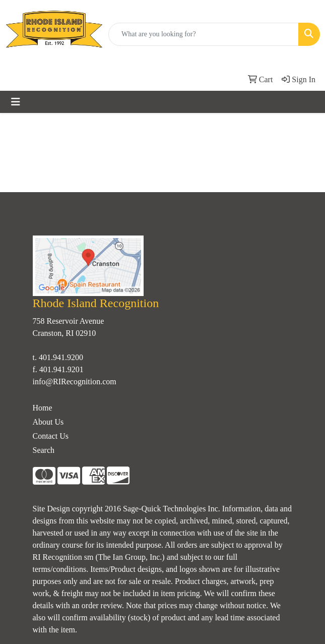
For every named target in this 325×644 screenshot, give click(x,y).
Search (44, 450)
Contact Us (51, 436)
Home (43, 408)
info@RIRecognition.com (75, 382)
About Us (48, 422)
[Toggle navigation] (16, 102)
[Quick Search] (204, 34)
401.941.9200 (61, 357)
